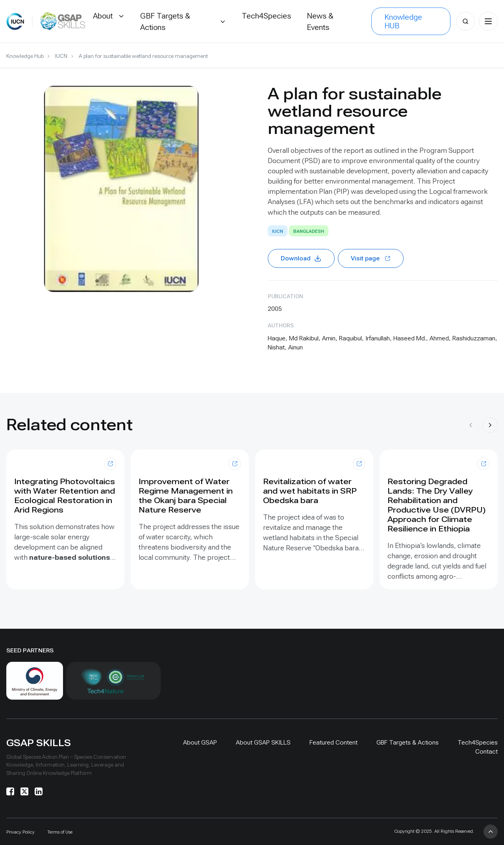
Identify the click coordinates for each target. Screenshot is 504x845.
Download (301, 258)
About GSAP (200, 742)
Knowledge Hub (25, 56)
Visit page (371, 258)
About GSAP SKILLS (263, 742)
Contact (486, 751)
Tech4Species (478, 742)
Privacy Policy (20, 832)
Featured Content (334, 742)
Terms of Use (60, 832)
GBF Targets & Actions (408, 742)
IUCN (61, 56)
